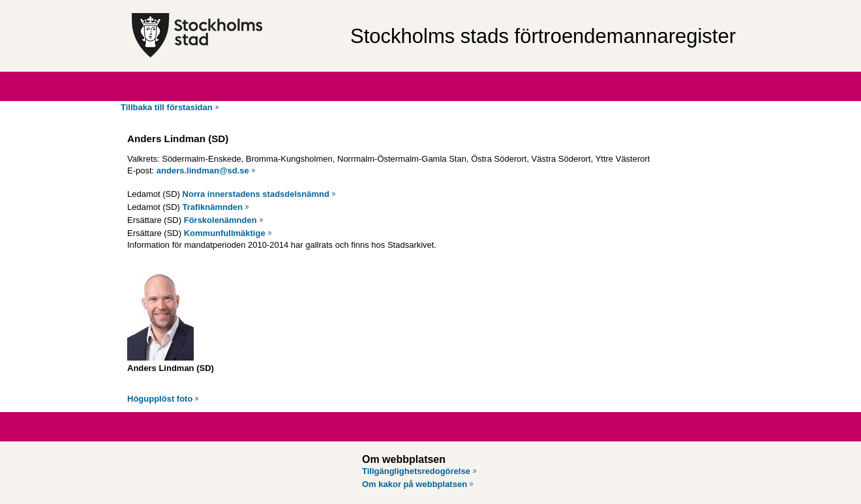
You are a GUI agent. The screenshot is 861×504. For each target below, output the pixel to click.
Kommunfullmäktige (225, 233)
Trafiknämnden (213, 207)
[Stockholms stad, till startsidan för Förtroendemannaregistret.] (234, 36)
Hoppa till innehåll (45, 5)
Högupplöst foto (160, 399)
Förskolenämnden (220, 220)
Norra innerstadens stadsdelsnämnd (256, 194)
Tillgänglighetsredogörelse (416, 471)
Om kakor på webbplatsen (415, 484)
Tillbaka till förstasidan (167, 107)
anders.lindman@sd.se (203, 170)
